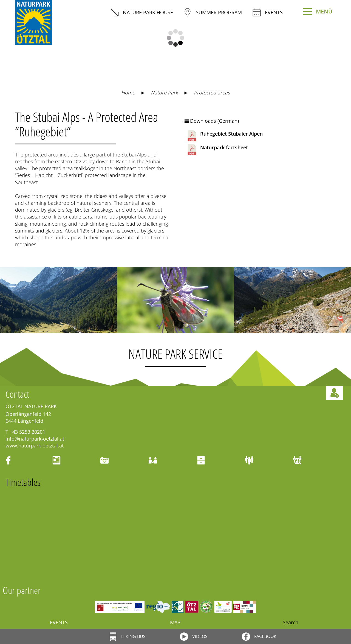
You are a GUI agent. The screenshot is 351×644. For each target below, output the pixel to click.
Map (175, 622)
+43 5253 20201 (27, 432)
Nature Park (164, 93)
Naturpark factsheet (217, 150)
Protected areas (212, 93)
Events (268, 12)
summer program (213, 12)
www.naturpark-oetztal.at (35, 446)
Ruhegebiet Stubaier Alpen (225, 136)
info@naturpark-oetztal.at (35, 439)
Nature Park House (142, 12)
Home (128, 93)
